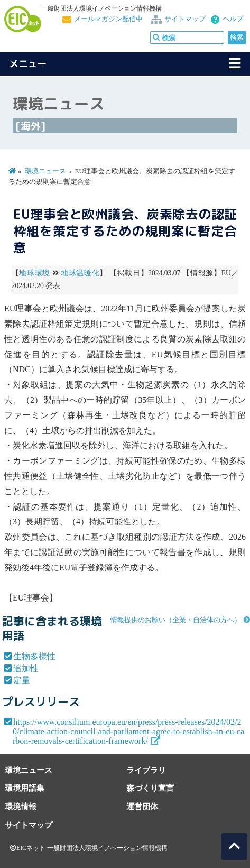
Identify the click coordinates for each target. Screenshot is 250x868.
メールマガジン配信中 (108, 19)
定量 (22, 680)
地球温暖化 (80, 273)
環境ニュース (45, 171)
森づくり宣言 (150, 788)
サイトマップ (185, 19)
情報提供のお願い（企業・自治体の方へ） (176, 620)
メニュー (28, 64)
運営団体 (142, 806)
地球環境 (35, 273)
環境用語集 (25, 788)
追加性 (26, 668)
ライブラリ (146, 770)
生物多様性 (34, 656)
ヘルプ (233, 19)
